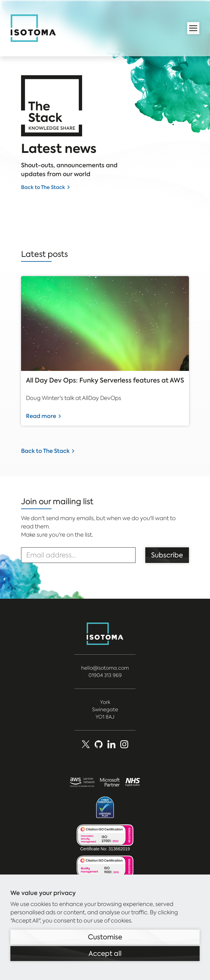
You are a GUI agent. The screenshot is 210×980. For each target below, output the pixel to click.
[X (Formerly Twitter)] (86, 744)
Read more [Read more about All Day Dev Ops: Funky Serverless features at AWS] (41, 416)
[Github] (99, 744)
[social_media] (124, 744)
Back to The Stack (43, 187)
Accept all (105, 954)
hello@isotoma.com (105, 668)
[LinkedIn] (111, 744)
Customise (105, 937)
